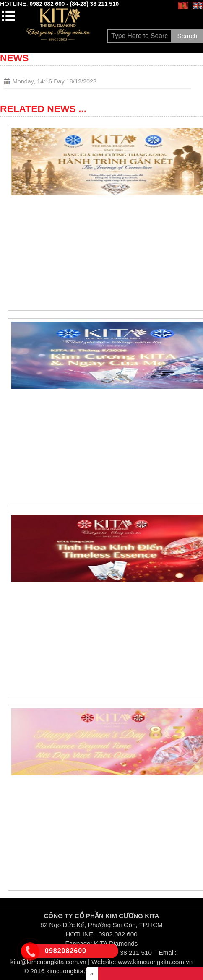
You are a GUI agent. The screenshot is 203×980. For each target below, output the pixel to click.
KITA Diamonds (116, 943)
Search (187, 36)
